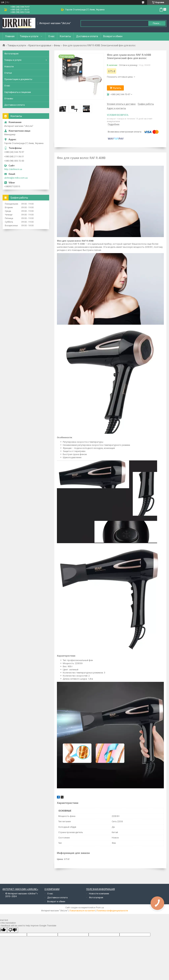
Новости (9, 66)
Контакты (65, 36)
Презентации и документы (18, 79)
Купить (117, 88)
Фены (57, 45)
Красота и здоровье (40, 45)
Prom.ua (100, 908)
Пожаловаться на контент (82, 911)
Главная (10, 36)
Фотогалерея (11, 54)
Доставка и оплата (87, 36)
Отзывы (9, 98)
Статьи (8, 73)
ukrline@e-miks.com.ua (16, 178)
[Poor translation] (13, 930)
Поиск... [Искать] (157, 23)
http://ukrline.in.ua (13, 169)
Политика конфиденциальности (112, 911)
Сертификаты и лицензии (18, 92)
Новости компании (99, 894)
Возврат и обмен (113, 36)
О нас (51, 36)
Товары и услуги (29, 36)
